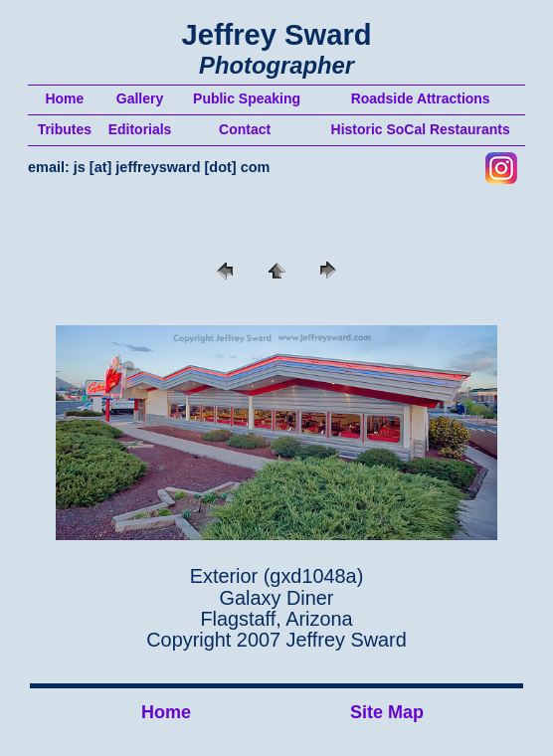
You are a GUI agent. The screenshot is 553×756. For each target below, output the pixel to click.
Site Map (387, 712)
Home (166, 712)
